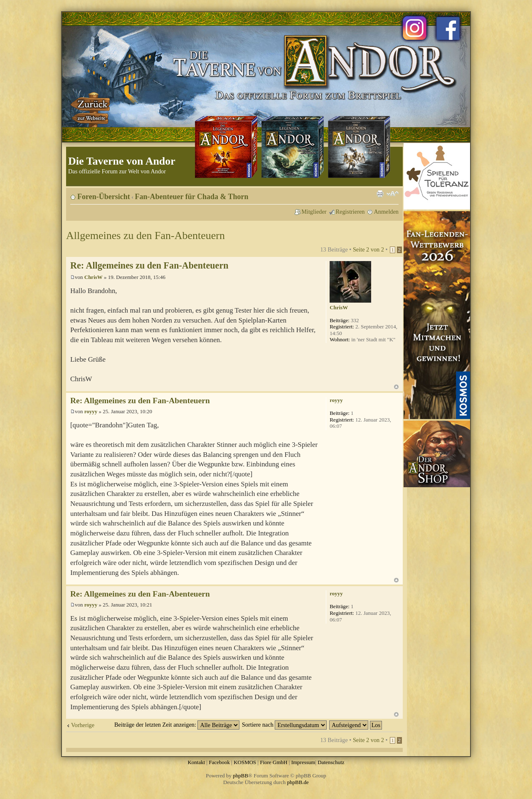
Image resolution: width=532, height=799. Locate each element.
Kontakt (196, 762)
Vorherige (83, 725)
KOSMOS (245, 762)
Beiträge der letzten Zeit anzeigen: (177, 725)
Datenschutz (331, 762)
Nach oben (396, 387)
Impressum (303, 762)
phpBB (240, 776)
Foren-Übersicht (104, 197)
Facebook (219, 762)
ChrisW (94, 277)
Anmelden (386, 212)
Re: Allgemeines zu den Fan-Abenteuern (149, 265)
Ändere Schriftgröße (393, 194)
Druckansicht (380, 194)
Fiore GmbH (273, 762)
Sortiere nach (284, 725)
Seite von (368, 249)
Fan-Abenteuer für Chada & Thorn (192, 197)
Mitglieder (314, 212)
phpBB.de (298, 782)
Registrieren (350, 212)
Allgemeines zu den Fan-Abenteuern (145, 236)
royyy (91, 411)
